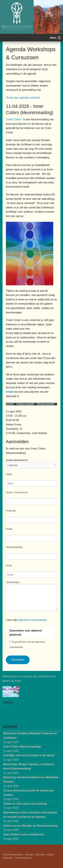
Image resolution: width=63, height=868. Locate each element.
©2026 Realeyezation (13, 855)
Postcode (11, 511)
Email (9, 565)
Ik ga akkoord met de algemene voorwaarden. (27, 644)
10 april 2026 (30, 738)
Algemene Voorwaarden (32, 620)
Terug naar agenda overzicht (23, 98)
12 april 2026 (29, 758)
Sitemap (29, 855)
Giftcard (8, 703)
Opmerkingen (13, 582)
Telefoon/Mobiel (14, 547)
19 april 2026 (30, 828)
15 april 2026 (31, 782)
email (10, 392)
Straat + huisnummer (17, 492)
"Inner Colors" (14, 119)
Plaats (9, 529)
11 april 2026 (22, 749)
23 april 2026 (24, 837)
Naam (9, 474)
